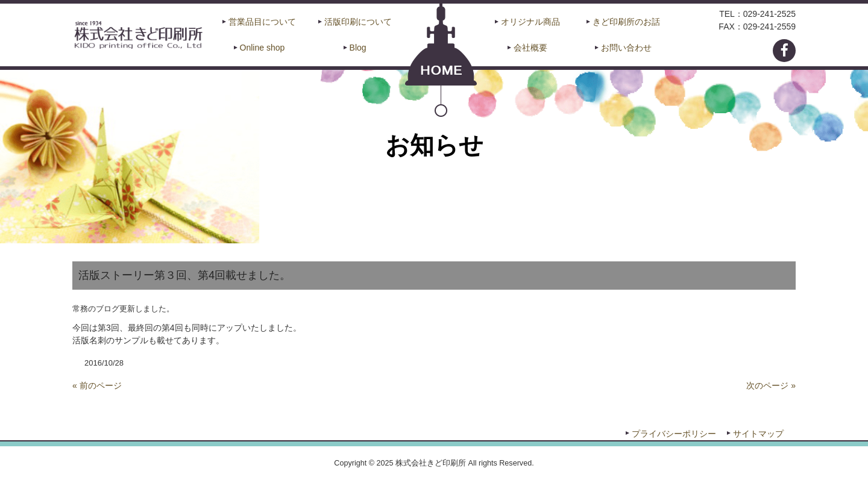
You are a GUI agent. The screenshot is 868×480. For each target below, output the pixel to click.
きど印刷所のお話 (626, 22)
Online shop (263, 48)
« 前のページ (97, 385)
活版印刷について (358, 22)
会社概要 (530, 48)
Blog (358, 48)
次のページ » (771, 385)
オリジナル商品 (530, 22)
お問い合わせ (626, 48)
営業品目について (262, 22)
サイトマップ (758, 434)
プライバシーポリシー (674, 434)
